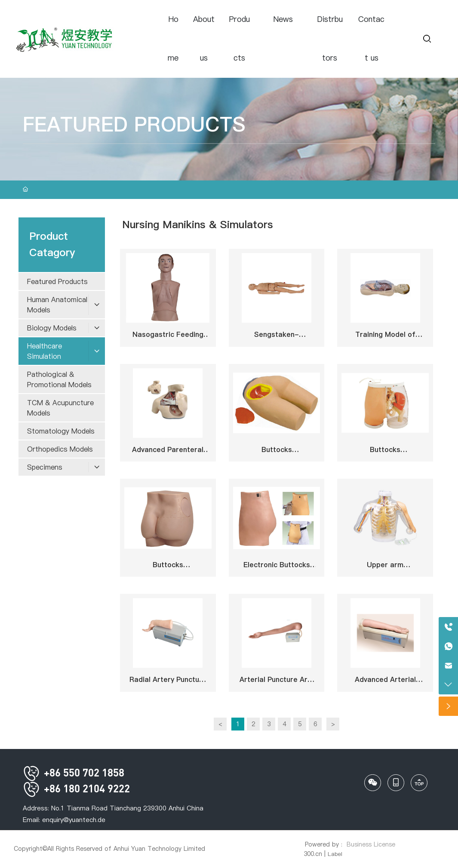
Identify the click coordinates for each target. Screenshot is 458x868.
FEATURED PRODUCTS (134, 124)
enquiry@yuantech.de (74, 820)
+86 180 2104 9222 (76, 788)
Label (335, 854)
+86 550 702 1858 (74, 772)
